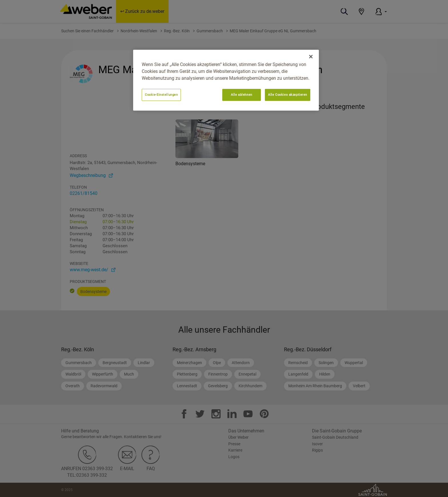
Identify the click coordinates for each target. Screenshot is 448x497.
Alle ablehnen (241, 95)
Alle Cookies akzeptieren (288, 95)
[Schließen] (311, 57)
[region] (226, 80)
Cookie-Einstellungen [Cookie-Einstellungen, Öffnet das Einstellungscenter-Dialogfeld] (161, 95)
